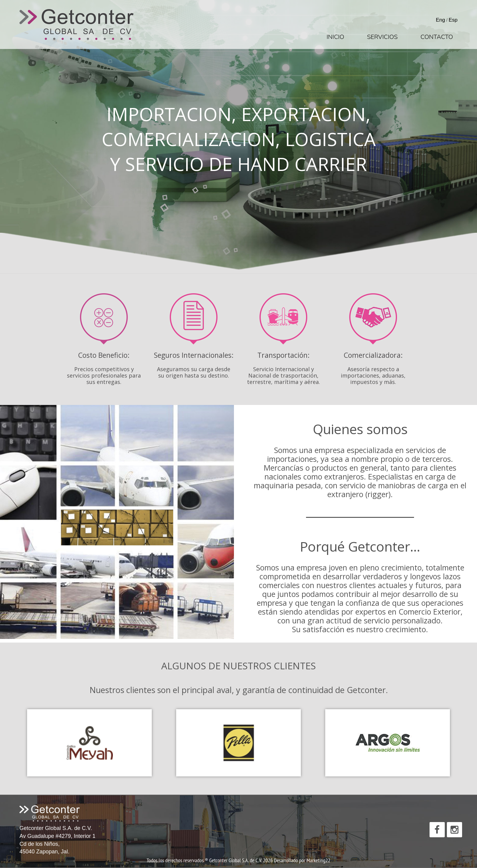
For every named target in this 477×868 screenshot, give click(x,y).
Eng (440, 20)
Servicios (382, 37)
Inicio (335, 37)
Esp (453, 20)
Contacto (437, 37)
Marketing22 (318, 860)
